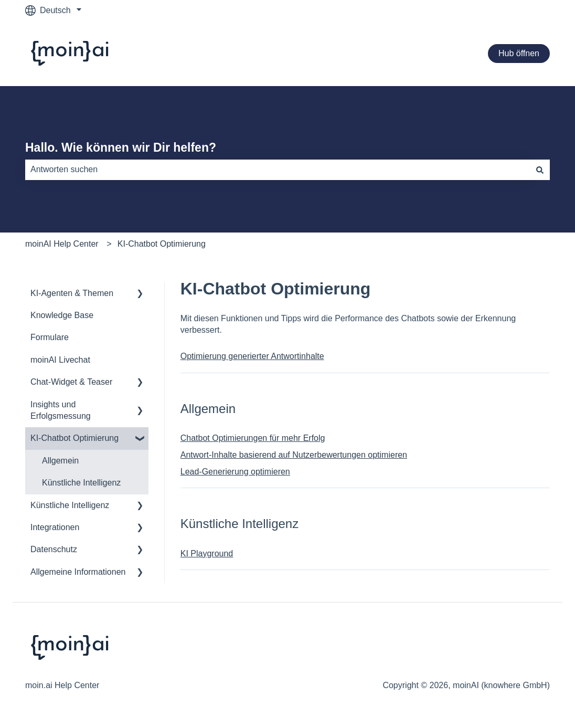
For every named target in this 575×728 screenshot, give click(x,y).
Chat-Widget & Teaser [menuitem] (71, 382)
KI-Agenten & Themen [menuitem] (72, 293)
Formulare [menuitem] (50, 337)
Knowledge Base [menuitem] (62, 315)
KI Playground (207, 553)
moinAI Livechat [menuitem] (60, 360)
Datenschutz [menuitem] (54, 549)
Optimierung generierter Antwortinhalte (252, 356)
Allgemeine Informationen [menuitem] (78, 572)
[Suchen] (540, 170)
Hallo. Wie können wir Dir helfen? (121, 147)
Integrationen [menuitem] (55, 527)
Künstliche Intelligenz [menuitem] (81, 483)
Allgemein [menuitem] (60, 461)
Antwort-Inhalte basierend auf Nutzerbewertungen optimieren (294, 455)
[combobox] (278, 170)
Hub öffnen (519, 53)
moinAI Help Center (62, 244)
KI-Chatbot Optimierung (162, 244)
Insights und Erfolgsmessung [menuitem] (61, 410)
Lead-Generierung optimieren (235, 472)
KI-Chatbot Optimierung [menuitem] (74, 438)
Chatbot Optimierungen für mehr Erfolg (253, 438)
